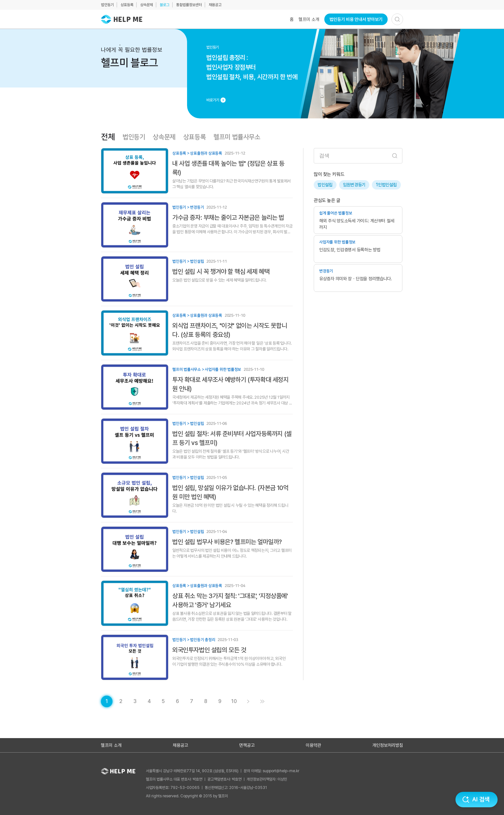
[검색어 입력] (358, 156)
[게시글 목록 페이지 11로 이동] (262, 701)
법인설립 (325, 185)
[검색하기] (397, 19)
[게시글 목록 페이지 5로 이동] (163, 701)
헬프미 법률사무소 (237, 137)
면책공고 (247, 745)
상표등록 (127, 5)
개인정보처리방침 (388, 745)
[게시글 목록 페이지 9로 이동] (220, 701)
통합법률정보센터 (189, 5)
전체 (108, 137)
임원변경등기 (354, 185)
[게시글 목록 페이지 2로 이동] (121, 701)
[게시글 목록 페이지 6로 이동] (177, 701)
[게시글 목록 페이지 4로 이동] (149, 701)
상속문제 (147, 5)
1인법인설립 (386, 185)
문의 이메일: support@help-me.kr (271, 771)
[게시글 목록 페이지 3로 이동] (135, 701)
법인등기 (107, 5)
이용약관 (313, 745)
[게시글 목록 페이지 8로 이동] (206, 701)
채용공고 (215, 5)
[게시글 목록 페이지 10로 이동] (234, 701)
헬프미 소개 (309, 19)
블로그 (165, 5)
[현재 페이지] (107, 701)
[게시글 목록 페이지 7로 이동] (192, 701)
